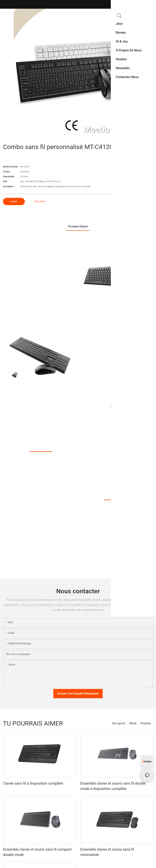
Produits (146, 723)
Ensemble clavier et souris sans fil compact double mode (37, 852)
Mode (133, 723)
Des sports (119, 723)
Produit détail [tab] (78, 226)
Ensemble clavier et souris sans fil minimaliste (107, 852)
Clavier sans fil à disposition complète (33, 783)
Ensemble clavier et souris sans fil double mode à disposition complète (113, 786)
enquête (14, 201)
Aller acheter (40, 201)
